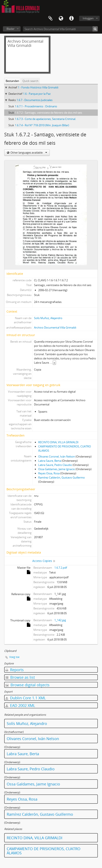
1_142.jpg (60, 620)
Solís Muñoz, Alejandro (48, 318)
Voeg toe (14, 657)
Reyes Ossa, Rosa (49, 473)
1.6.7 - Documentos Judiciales (35, 100)
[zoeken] (95, 29)
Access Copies (42, 561)
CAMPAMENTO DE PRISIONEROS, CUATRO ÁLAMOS (44, 851)
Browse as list (20, 677)
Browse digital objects (27, 685)
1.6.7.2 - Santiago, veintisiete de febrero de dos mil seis (48, 113)
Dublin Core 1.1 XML (26, 698)
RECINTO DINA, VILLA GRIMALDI (58, 442)
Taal (61, 18)
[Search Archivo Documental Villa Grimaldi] (60, 29)
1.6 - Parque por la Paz (37, 94)
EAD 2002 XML (20, 705)
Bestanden (12, 81)
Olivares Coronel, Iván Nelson (57, 456)
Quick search (30, 81)
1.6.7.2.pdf (61, 568)
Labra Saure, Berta (50, 461)
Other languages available (28, 153)
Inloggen (88, 18)
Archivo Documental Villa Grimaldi (55, 327)
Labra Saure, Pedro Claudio (55, 465)
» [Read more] (54, 363)
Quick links (71, 18)
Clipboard (50, 18)
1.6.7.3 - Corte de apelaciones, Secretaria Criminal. (45, 119)
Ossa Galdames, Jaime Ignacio (57, 469)
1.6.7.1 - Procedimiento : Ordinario (36, 106)
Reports (15, 670)
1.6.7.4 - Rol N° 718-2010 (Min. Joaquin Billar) (42, 125)
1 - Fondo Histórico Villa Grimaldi (38, 87)
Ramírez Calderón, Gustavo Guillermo (61, 477)
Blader (10, 29)
